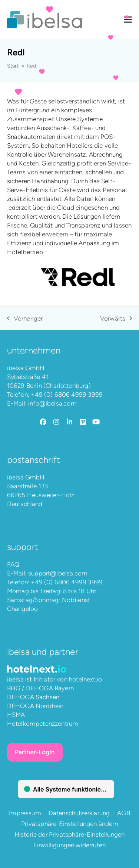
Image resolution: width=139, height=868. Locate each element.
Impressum (25, 813)
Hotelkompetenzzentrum (43, 724)
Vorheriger (25, 319)
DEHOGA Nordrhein (35, 706)
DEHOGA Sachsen (33, 697)
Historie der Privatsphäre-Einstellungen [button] (70, 834)
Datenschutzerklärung (79, 813)
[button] (128, 20)
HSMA (16, 715)
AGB (124, 813)
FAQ (13, 564)
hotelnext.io (85, 679)
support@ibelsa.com (58, 573)
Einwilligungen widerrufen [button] (69, 845)
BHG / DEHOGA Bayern (40, 688)
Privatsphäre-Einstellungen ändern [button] (69, 824)
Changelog (23, 609)
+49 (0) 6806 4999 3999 (67, 394)
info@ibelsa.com (52, 403)
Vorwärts (116, 319)
